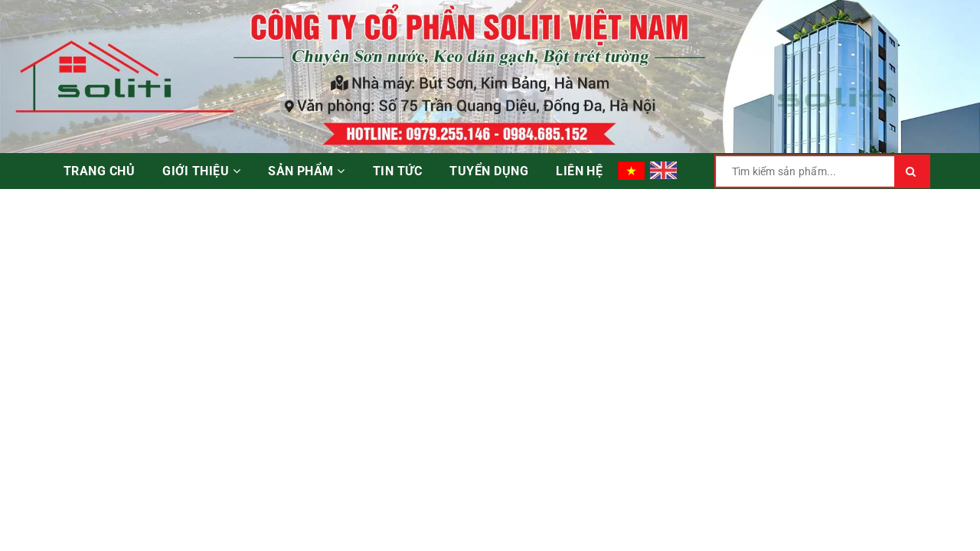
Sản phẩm (307, 171)
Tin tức (397, 171)
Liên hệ (579, 171)
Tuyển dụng (489, 171)
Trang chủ (99, 171)
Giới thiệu (201, 171)
